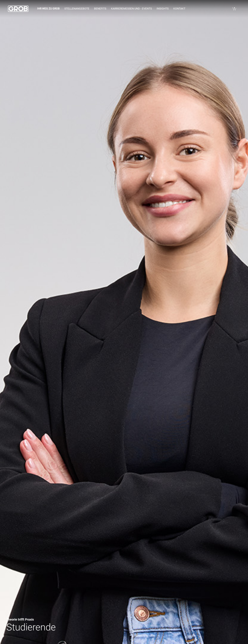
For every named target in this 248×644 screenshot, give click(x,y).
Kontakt (179, 9)
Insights (163, 9)
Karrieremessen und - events (131, 9)
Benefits (100, 9)
